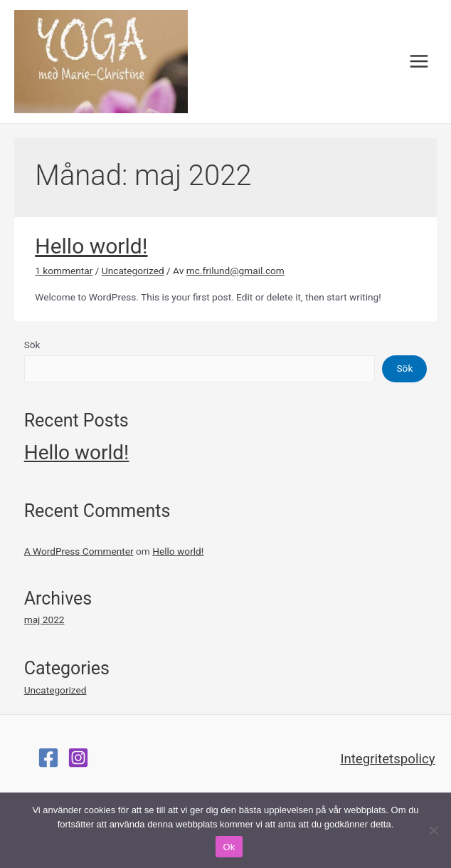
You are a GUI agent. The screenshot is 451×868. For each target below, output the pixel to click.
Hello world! (91, 246)
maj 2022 (44, 619)
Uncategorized (133, 271)
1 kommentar (64, 271)
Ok (229, 847)
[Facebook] (48, 758)
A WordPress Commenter (79, 551)
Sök (32, 345)
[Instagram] (78, 758)
